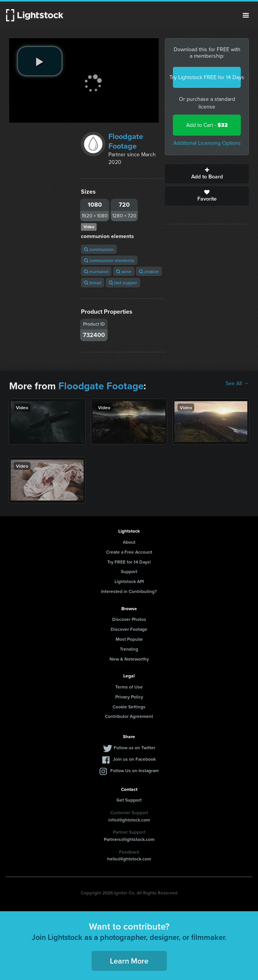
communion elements (109, 260)
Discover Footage (129, 629)
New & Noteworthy (129, 659)
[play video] (40, 61)
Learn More (129, 961)
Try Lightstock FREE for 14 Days (207, 77)
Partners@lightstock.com (129, 839)
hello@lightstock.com (129, 859)
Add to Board (207, 174)
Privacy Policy (129, 697)
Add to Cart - (207, 125)
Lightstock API (129, 581)
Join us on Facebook (134, 759)
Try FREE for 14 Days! (129, 562)
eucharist (96, 271)
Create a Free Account (129, 552)
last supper (123, 283)
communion (99, 249)
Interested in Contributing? (129, 591)
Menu (246, 15)
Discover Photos (129, 619)
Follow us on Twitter (135, 748)
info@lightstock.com (129, 820)
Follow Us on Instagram (135, 770)
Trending (129, 649)
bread (93, 283)
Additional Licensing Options (207, 143)
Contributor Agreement (129, 716)
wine (124, 271)
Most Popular (129, 639)
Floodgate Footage (126, 141)
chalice (149, 271)
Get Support (129, 800)
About (129, 542)
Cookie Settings (129, 707)
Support (129, 571)
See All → (237, 384)
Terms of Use (129, 687)
